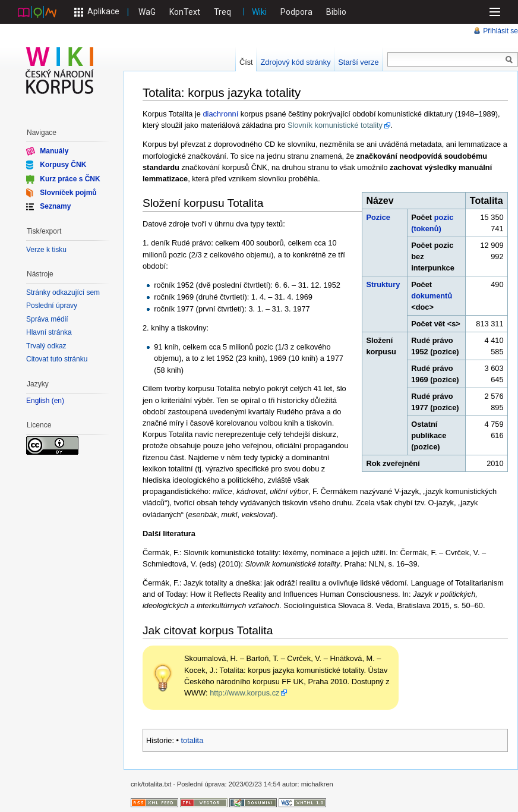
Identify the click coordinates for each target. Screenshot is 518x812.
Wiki (259, 12)
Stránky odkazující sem (63, 292)
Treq (222, 12)
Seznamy (55, 206)
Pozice (378, 217)
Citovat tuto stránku (57, 359)
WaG (147, 12)
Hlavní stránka (49, 332)
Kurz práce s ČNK (70, 178)
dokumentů (432, 296)
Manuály (54, 151)
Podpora (296, 12)
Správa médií (47, 319)
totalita (192, 740)
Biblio (336, 12)
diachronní (221, 114)
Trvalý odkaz (46, 346)
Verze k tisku (46, 250)
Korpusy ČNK (63, 165)
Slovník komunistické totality (335, 125)
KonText (185, 12)
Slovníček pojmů (68, 193)
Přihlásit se (500, 31)
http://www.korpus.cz (244, 693)
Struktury (383, 284)
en (58, 401)
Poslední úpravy (52, 306)
